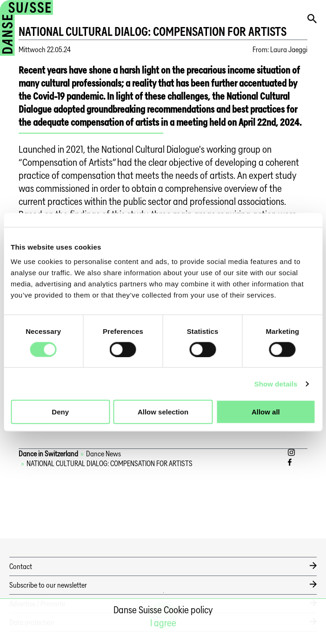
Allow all (266, 412)
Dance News (103, 454)
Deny (60, 412)
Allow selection (163, 412)
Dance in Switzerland (48, 454)
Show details (276, 383)
